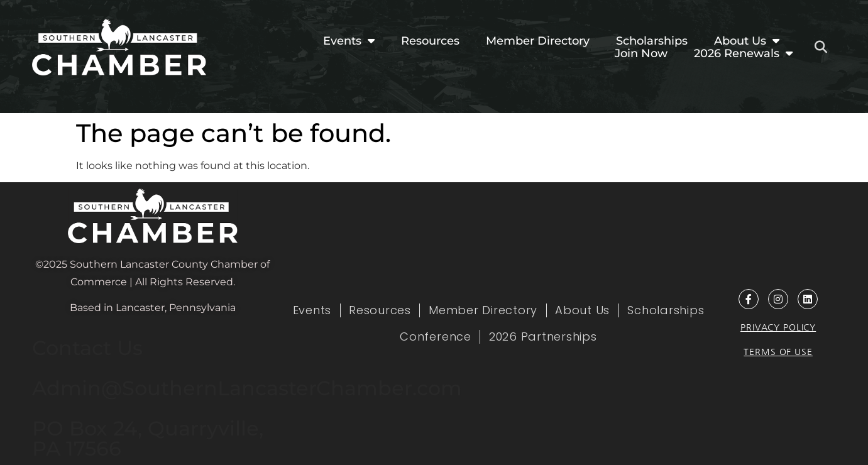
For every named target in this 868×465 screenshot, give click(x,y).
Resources (430, 41)
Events (349, 41)
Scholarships (652, 41)
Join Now (641, 53)
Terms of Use (778, 352)
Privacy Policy (778, 327)
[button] (821, 47)
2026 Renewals (743, 53)
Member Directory (538, 41)
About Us (747, 41)
